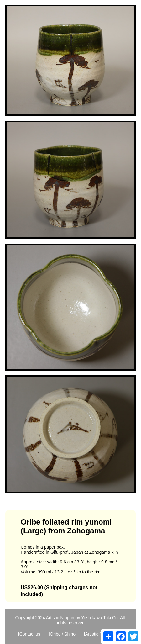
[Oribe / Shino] (63, 634)
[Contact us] (30, 634)
